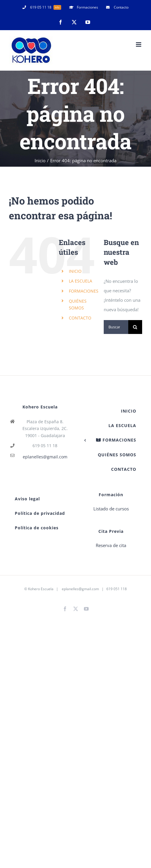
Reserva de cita (111, 545)
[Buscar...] (116, 327)
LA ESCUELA (81, 281)
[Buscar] (135, 327)
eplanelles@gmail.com (45, 457)
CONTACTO (80, 318)
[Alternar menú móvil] (139, 44)
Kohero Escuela (41, 589)
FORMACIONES (84, 291)
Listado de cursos (111, 509)
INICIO (75, 271)
